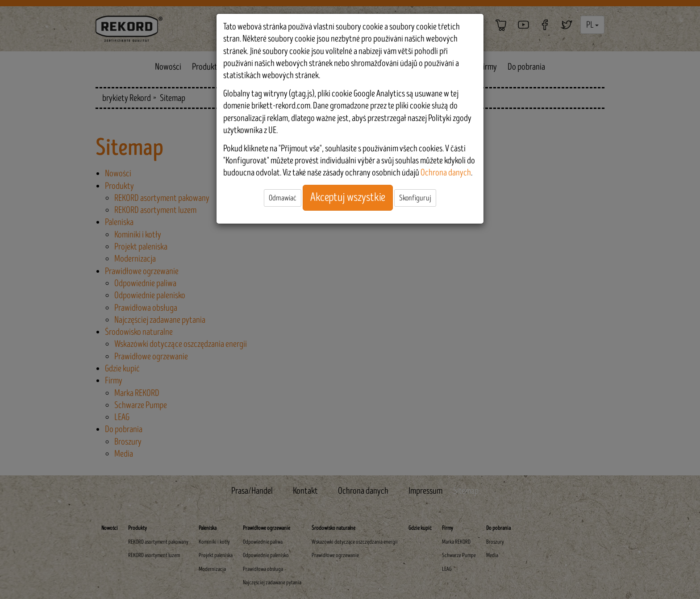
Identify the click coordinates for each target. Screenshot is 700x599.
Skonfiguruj (415, 198)
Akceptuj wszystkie (348, 197)
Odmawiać (283, 198)
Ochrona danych (446, 173)
